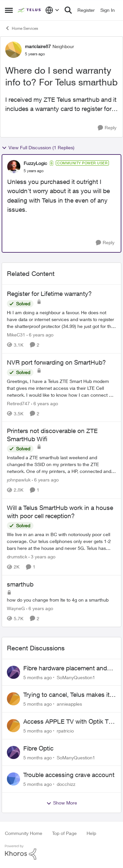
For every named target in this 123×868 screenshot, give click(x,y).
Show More (62, 803)
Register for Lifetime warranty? (49, 294)
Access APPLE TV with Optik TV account (68, 722)
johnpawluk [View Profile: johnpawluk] (19, 480)
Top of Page (64, 833)
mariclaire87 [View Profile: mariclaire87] (38, 46)
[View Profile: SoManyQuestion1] (13, 672)
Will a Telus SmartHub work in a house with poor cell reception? (60, 512)
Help (91, 833)
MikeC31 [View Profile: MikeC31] (16, 335)
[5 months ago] (38, 677)
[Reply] (107, 128)
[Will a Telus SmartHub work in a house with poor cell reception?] (61, 541)
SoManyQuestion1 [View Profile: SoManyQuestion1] (76, 677)
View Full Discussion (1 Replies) (38, 148)
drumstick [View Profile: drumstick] (17, 557)
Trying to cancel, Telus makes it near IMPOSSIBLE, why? (66, 695)
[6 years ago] (40, 335)
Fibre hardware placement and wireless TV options (65, 668)
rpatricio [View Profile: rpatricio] (65, 731)
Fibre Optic (38, 748)
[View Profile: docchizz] (13, 779)
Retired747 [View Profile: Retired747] (18, 403)
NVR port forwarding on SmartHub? (56, 362)
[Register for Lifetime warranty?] (61, 319)
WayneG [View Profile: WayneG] (16, 608)
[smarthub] (61, 600)
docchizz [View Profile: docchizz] (66, 784)
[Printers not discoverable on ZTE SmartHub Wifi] (61, 465)
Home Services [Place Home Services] (21, 28)
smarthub (20, 584)
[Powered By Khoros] (61, 852)
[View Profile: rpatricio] (13, 726)
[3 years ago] (42, 557)
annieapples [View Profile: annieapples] (69, 704)
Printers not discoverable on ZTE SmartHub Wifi (52, 435)
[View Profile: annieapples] (13, 699)
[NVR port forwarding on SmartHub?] (61, 388)
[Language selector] (52, 10)
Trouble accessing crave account (69, 775)
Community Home (24, 833)
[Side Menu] (9, 10)
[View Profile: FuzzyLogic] (14, 167)
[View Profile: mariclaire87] (13, 50)
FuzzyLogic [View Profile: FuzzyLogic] (35, 163)
